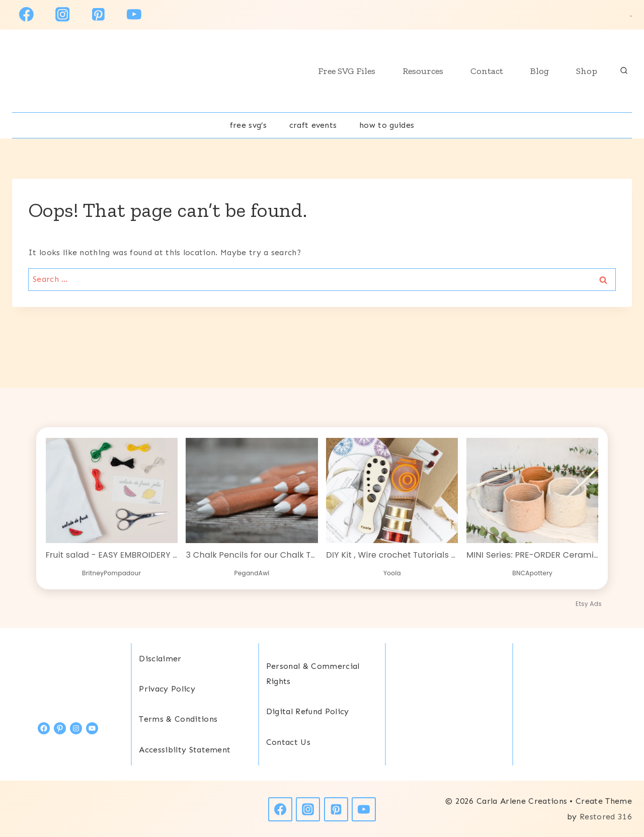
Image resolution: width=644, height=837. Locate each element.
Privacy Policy (167, 688)
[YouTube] (134, 15)
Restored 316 (606, 816)
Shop (587, 71)
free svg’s (248, 125)
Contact (487, 71)
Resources (423, 71)
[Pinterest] (98, 15)
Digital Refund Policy (308, 711)
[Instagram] (62, 15)
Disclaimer (160, 658)
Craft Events (313, 125)
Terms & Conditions (178, 718)
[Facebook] (27, 15)
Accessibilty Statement (185, 749)
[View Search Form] (624, 71)
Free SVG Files (347, 71)
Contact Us (288, 742)
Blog (540, 71)
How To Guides (387, 125)
